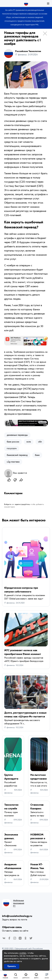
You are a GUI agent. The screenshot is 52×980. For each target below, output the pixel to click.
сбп (40, 442)
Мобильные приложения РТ (19, 903)
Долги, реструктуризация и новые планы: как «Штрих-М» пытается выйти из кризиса (25, 717)
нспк (29, 442)
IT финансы (9, 603)
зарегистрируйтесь (22, 504)
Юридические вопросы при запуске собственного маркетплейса (21, 592)
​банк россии (13, 442)
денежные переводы (17, 435)
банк (37, 455)
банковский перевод (17, 455)
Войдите (8, 504)
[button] (47, 975)
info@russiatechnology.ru (17, 916)
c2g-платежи (13, 462)
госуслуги (12, 448)
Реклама (43, 422)
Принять (12, 966)
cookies (23, 953)
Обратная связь (12, 927)
